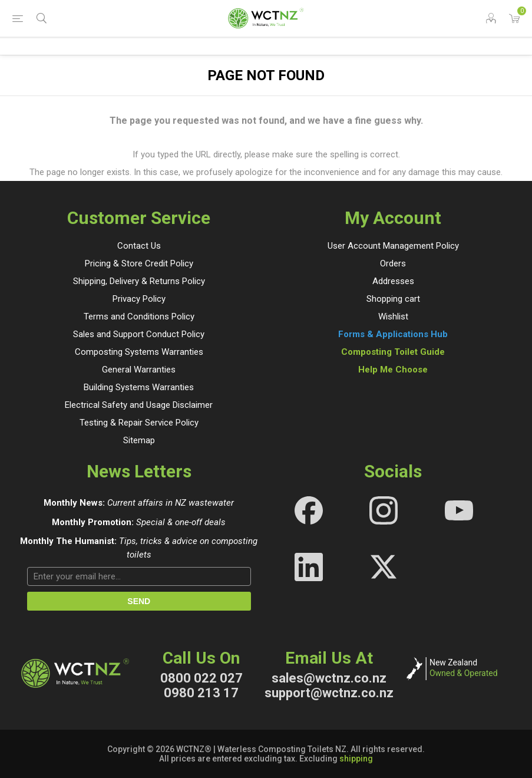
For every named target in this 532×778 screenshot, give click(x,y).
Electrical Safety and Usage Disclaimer (139, 405)
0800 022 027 (201, 678)
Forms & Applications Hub (393, 334)
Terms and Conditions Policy (139, 317)
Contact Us (139, 246)
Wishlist (393, 317)
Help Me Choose (393, 370)
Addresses (393, 281)
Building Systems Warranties (139, 387)
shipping (356, 759)
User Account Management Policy (393, 246)
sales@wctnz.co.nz (329, 678)
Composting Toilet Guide (393, 352)
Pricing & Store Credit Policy (139, 263)
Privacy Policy (139, 299)
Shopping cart (393, 299)
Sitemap (139, 440)
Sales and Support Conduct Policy (139, 334)
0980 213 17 (201, 693)
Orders (393, 263)
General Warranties (139, 370)
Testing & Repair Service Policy (139, 423)
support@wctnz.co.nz (329, 693)
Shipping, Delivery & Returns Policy (139, 281)
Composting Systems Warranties (139, 352)
